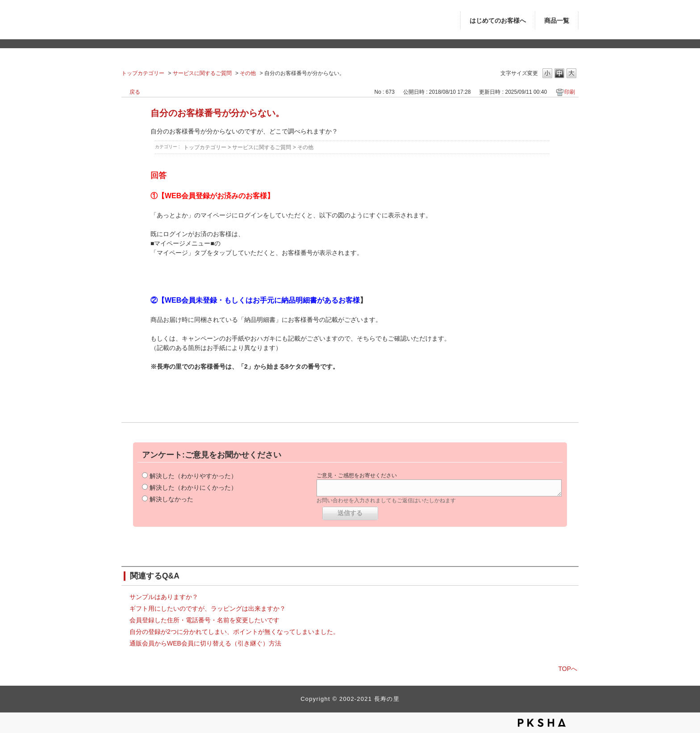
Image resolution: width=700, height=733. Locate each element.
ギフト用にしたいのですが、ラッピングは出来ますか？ (208, 608)
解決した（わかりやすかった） (193, 476)
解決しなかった (171, 499)
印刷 (570, 92)
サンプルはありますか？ (164, 597)
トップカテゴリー (143, 73)
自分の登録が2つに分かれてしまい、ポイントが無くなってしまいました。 (234, 632)
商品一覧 (557, 21)
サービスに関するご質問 (202, 73)
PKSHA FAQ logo (542, 723)
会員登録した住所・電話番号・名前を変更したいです (204, 620)
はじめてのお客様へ (498, 21)
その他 (248, 73)
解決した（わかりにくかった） (193, 487)
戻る (135, 92)
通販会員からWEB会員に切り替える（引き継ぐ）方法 (205, 643)
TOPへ (568, 669)
